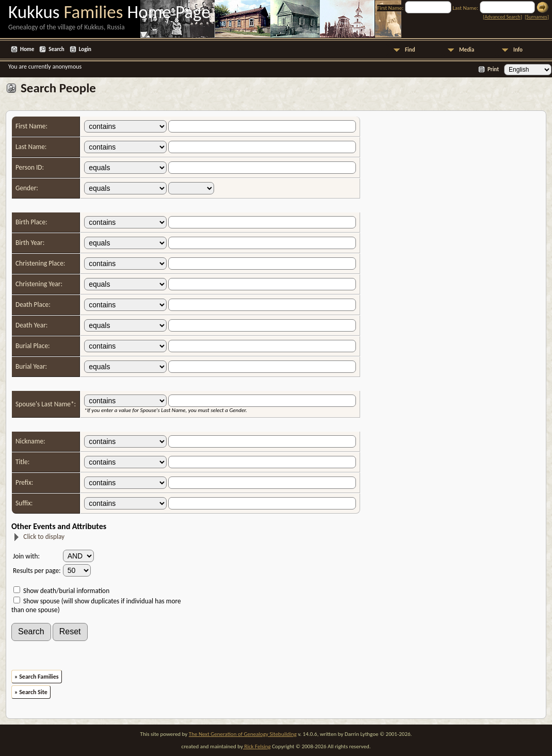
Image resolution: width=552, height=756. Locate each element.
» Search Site (31, 692)
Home (27, 49)
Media (467, 50)
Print (493, 69)
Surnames (537, 17)
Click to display (39, 537)
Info (518, 50)
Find (410, 50)
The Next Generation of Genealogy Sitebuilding (243, 734)
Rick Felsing (257, 746)
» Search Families (37, 677)
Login (85, 49)
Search (56, 49)
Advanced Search (502, 17)
